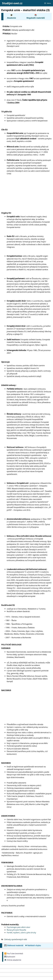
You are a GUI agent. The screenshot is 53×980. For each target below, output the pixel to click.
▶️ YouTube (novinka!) (14, 953)
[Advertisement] (26, 196)
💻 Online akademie (13, 960)
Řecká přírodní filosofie (16, 930)
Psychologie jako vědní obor (18, 927)
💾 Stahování (10, 957)
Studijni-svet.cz (12, 3)
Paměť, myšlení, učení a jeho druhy (21, 933)
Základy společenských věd (16, 939)
